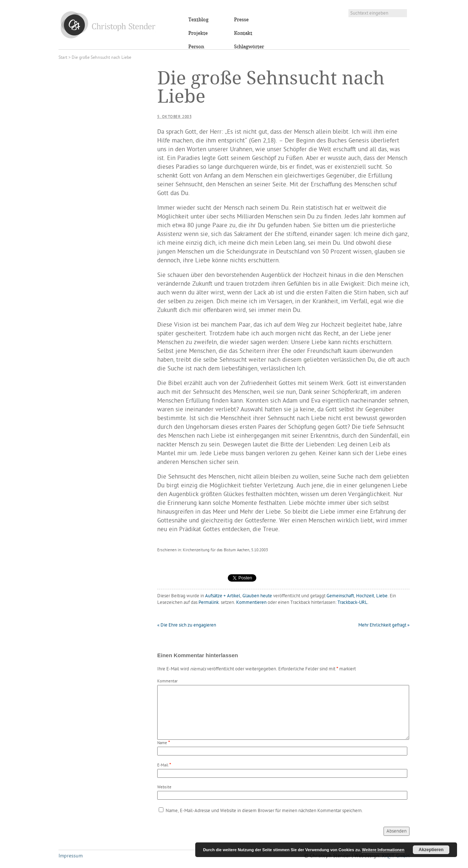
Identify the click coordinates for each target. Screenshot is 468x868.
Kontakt (243, 33)
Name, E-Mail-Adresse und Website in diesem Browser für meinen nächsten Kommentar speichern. (264, 811)
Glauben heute (257, 596)
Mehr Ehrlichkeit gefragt (384, 625)
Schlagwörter (249, 47)
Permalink (209, 603)
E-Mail (163, 766)
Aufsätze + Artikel (223, 596)
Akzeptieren (431, 850)
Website (164, 787)
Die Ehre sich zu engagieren (187, 625)
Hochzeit (365, 596)
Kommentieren (251, 603)
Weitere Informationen (383, 850)
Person (196, 47)
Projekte (198, 33)
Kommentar (167, 682)
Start (63, 58)
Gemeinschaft (340, 596)
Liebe (382, 596)
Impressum (71, 856)
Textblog (198, 20)
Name (162, 743)
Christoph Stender (108, 25)
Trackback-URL (352, 603)
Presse (241, 20)
